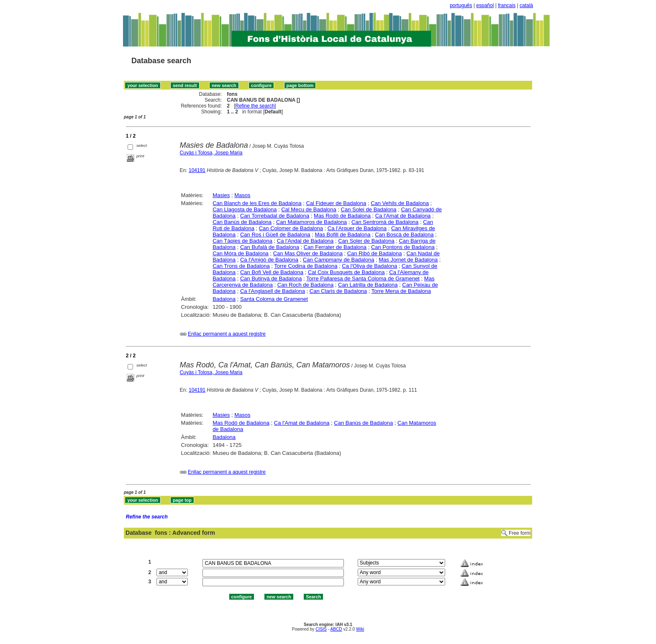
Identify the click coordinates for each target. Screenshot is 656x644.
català (526, 5)
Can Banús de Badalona (242, 222)
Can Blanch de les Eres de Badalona (257, 203)
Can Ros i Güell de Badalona (275, 235)
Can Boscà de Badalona (404, 235)
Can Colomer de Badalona (291, 228)
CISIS (321, 629)
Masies (221, 195)
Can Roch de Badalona (305, 285)
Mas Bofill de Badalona (342, 235)
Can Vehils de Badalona (400, 203)
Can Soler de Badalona (366, 241)
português (461, 5)
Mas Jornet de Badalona (408, 260)
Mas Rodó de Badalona (342, 216)
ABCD (336, 629)
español (485, 5)
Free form (520, 533)
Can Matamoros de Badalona (311, 222)
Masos (242, 195)
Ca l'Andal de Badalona (305, 241)
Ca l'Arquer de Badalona (357, 228)
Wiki (360, 629)
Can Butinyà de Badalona (271, 278)
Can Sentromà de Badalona (385, 222)
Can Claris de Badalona (338, 291)
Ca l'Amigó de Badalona (269, 260)
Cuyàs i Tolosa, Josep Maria (211, 153)
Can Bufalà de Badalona (270, 247)
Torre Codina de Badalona (306, 266)
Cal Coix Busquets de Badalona (346, 272)
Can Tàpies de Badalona (242, 241)
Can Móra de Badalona (241, 253)
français (507, 5)
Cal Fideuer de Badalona (336, 203)
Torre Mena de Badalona (401, 291)
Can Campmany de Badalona (339, 260)
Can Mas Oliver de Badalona (308, 253)
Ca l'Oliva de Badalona (369, 266)
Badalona (224, 299)
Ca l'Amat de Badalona (403, 216)
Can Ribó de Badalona (375, 253)
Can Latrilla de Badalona (368, 285)
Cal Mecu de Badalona (309, 209)
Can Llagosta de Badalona (245, 209)
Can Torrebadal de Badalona (275, 216)
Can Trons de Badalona (241, 266)
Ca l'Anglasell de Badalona (273, 291)
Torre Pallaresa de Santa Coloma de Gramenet (363, 278)
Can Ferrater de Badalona (335, 247)
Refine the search (255, 106)
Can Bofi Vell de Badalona (272, 272)
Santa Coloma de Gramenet (274, 299)
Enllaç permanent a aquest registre (227, 334)
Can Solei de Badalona (369, 209)
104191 (197, 170)
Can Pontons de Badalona (403, 247)
